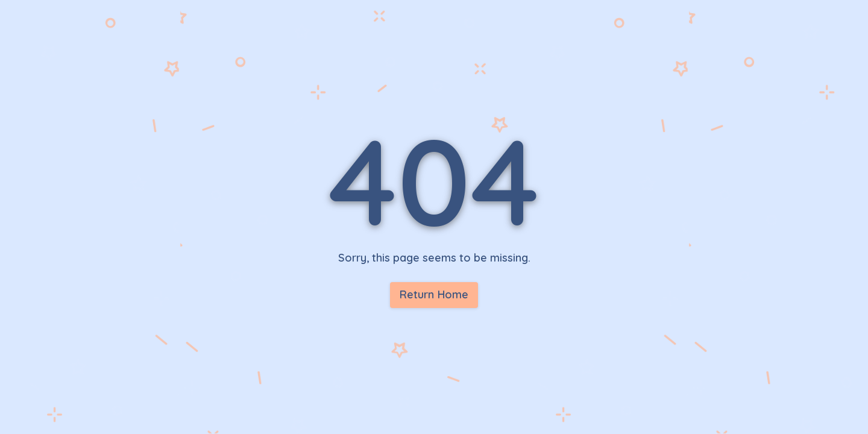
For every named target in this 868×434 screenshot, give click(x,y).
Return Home (434, 294)
